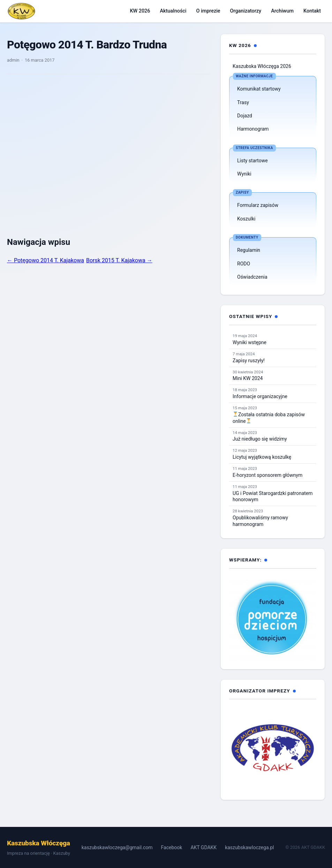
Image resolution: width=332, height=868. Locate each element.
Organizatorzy (246, 11)
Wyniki (244, 174)
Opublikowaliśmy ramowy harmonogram (260, 521)
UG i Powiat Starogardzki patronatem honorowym (273, 497)
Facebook (172, 847)
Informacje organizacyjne (260, 396)
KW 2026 (140, 11)
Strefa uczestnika (254, 148)
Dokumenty (247, 237)
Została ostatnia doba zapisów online (269, 418)
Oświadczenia (252, 277)
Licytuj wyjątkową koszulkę (262, 457)
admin (13, 60)
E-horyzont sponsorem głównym (267, 475)
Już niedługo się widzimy (260, 439)
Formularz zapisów (258, 205)
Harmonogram (253, 129)
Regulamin (249, 250)
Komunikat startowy (259, 89)
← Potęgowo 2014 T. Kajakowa (46, 260)
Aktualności (173, 11)
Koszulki (246, 219)
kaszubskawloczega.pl (249, 847)
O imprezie (208, 11)
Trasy (243, 102)
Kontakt (312, 11)
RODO (244, 264)
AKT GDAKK (203, 847)
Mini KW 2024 (248, 378)
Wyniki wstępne (250, 342)
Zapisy (242, 192)
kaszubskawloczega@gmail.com (117, 847)
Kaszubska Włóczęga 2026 (262, 66)
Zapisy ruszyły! (249, 361)
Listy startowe (252, 161)
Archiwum (282, 11)
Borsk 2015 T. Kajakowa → (119, 260)
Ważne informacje (254, 76)
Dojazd (245, 116)
